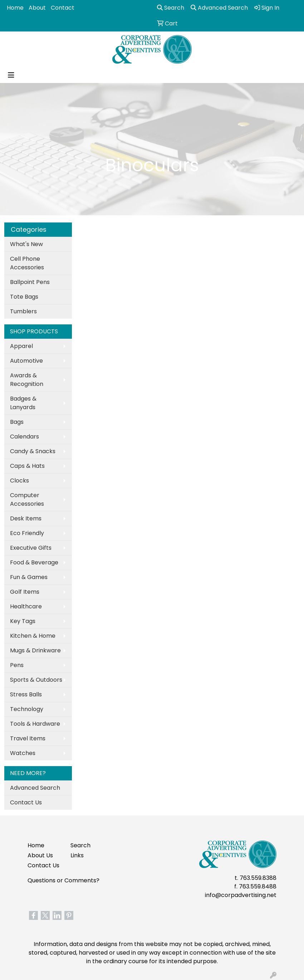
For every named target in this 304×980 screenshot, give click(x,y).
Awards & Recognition (27, 380)
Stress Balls (26, 694)
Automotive (26, 361)
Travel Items (28, 738)
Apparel (21, 346)
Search (171, 8)
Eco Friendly (27, 533)
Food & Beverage (34, 562)
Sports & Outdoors (36, 680)
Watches (23, 753)
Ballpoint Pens (30, 282)
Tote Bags (24, 297)
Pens (17, 665)
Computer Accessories (27, 499)
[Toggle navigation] (11, 75)
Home (15, 8)
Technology (27, 709)
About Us (40, 855)
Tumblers (23, 311)
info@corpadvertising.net (241, 895)
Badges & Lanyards (23, 403)
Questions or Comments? (63, 880)
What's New (26, 244)
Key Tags (23, 621)
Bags (17, 422)
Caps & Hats (27, 466)
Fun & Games (29, 577)
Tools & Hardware (35, 724)
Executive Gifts (31, 548)
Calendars (24, 437)
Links (77, 855)
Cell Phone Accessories (27, 263)
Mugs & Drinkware (35, 650)
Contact (63, 8)
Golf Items (25, 592)
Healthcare (26, 606)
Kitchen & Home (33, 636)
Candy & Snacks (33, 451)
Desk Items (26, 518)
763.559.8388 (258, 878)
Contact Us (26, 802)
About (37, 8)
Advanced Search (35, 788)
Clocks (19, 481)
